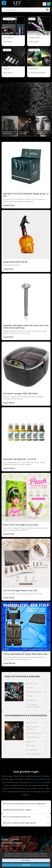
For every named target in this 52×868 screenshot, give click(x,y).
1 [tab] (27, 112)
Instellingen (26, 860)
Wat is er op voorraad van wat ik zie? (17, 817)
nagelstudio (30, 742)
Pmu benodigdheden (33, 754)
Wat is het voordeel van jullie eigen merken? (20, 823)
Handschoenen (31, 700)
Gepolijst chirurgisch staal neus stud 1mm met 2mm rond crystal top (26, 327)
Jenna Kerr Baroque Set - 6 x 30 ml (20, 460)
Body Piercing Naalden (34, 692)
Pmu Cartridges (31, 750)
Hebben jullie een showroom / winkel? (17, 810)
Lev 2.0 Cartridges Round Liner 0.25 (20, 591)
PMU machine (31, 746)
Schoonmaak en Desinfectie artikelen (33, 706)
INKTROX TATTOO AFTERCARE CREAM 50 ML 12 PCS (26, 195)
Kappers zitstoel (32, 723)
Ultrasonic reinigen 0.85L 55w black (20, 394)
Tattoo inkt (30, 688)
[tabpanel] (26, 100)
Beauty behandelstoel (34, 734)
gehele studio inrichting (36, 783)
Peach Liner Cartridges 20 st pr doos (21, 525)
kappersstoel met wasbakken (32, 728)
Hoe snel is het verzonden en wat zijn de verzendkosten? (24, 804)
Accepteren (26, 865)
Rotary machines (32, 684)
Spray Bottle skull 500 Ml (15, 262)
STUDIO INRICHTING (33, 738)
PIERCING (29, 696)
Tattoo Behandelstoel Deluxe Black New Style (25, 655)
